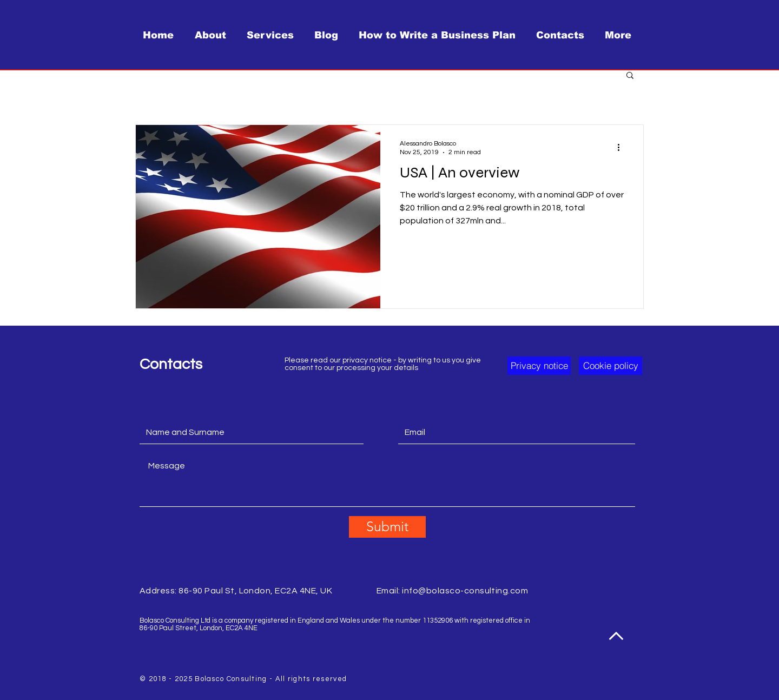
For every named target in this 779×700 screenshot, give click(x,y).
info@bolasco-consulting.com (465, 591)
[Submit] (387, 527)
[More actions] (622, 147)
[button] (630, 76)
